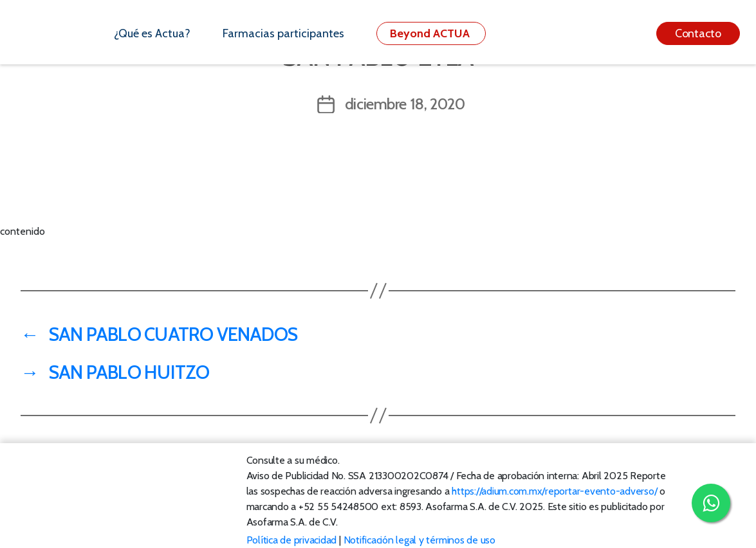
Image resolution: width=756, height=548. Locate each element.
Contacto (698, 33)
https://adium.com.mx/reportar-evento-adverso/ (554, 491)
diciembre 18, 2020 (405, 104)
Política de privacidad (292, 540)
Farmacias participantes (283, 33)
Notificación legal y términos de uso (419, 540)
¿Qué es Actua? (152, 33)
